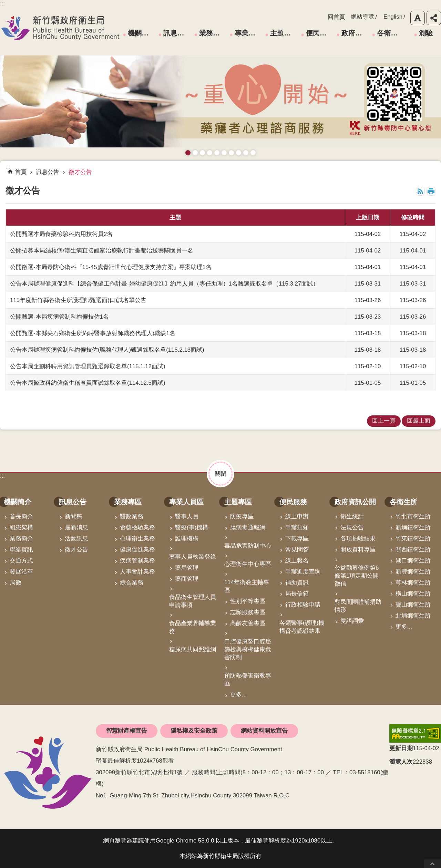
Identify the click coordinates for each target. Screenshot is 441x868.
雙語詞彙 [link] (352, 621)
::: (2, 476)
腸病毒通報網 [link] (248, 528)
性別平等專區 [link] (248, 601)
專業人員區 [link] (249, 33)
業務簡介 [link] (21, 539)
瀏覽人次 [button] (401, 762)
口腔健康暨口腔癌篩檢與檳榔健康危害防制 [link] (248, 649)
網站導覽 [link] (362, 17)
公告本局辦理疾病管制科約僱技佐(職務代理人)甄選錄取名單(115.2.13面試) (107, 350)
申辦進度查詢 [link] (303, 572)
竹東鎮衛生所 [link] (413, 539)
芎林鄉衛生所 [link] (413, 583)
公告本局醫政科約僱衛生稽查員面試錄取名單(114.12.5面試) (88, 383)
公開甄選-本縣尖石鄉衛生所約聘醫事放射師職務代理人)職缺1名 (93, 333)
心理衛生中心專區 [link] (248, 564)
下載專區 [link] (297, 539)
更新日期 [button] (401, 748)
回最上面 (432, 864)
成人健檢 (246, 153)
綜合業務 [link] (132, 583)
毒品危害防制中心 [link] (248, 546)
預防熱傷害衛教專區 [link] (248, 680)
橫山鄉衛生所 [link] (413, 594)
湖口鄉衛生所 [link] (413, 561)
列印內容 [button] (431, 191)
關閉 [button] (220, 474)
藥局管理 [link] (187, 568)
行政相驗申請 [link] (303, 605)
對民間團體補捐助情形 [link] (358, 606)
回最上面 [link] (419, 421)
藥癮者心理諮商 (188, 153)
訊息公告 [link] (177, 33)
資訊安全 (224, 153)
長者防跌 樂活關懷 (210, 153)
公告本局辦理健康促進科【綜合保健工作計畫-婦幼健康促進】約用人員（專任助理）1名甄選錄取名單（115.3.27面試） (164, 284)
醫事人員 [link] (187, 516)
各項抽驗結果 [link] (358, 539)
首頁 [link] (21, 172)
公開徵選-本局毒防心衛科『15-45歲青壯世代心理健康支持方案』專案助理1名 (111, 267)
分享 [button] (434, 18)
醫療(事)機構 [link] (192, 528)
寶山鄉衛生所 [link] (413, 605)
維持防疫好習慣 (239, 153)
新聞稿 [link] (74, 516)
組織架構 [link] (21, 528)
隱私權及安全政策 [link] (194, 731)
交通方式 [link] (21, 561)
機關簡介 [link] (142, 33)
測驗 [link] (426, 33)
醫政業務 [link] (132, 516)
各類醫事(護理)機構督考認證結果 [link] (302, 627)
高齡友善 (217, 153)
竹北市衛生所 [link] (413, 516)
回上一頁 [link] (384, 421)
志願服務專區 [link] (248, 612)
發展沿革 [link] (21, 572)
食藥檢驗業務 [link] (137, 528)
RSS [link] (420, 191)
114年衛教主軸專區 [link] (247, 586)
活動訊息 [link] (76, 539)
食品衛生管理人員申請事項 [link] (193, 601)
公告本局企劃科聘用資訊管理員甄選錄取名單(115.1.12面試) (88, 366)
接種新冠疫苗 (195, 153)
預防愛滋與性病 (202, 153)
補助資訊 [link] (297, 583)
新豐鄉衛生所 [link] (413, 572)
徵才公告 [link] (80, 172)
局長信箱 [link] (297, 594)
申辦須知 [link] (297, 528)
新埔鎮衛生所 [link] (413, 528)
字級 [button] (418, 18)
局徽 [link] (16, 583)
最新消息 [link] (76, 528)
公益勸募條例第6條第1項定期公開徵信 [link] (357, 576)
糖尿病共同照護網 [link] (193, 649)
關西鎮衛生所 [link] (413, 550)
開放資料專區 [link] (358, 550)
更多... (238, 695)
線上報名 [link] (297, 561)
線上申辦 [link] (297, 516)
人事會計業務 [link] (137, 572)
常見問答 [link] (297, 550)
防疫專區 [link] (242, 516)
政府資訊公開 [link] (356, 33)
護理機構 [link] (187, 539)
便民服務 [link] (320, 33)
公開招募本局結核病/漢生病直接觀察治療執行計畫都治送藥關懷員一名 (102, 251)
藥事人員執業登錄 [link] (193, 557)
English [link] (393, 17)
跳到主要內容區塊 (4, 4)
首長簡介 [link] (21, 516)
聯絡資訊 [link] (21, 550)
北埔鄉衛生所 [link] (413, 616)
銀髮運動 (253, 153)
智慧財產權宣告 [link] (127, 731)
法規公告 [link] (352, 528)
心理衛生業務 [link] (137, 539)
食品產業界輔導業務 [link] (193, 627)
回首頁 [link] (336, 17)
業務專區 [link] (213, 33)
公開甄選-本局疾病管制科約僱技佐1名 (59, 317)
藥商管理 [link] (187, 579)
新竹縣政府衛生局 (60, 28)
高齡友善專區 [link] (248, 623)
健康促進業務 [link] (137, 550)
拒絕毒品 (231, 153)
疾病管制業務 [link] (137, 561)
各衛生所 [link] (391, 33)
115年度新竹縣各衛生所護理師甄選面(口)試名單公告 (78, 300)
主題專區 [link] (284, 33)
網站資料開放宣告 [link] (264, 731)
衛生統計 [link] (352, 516)
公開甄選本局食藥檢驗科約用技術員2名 (61, 234)
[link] (415, 733)
